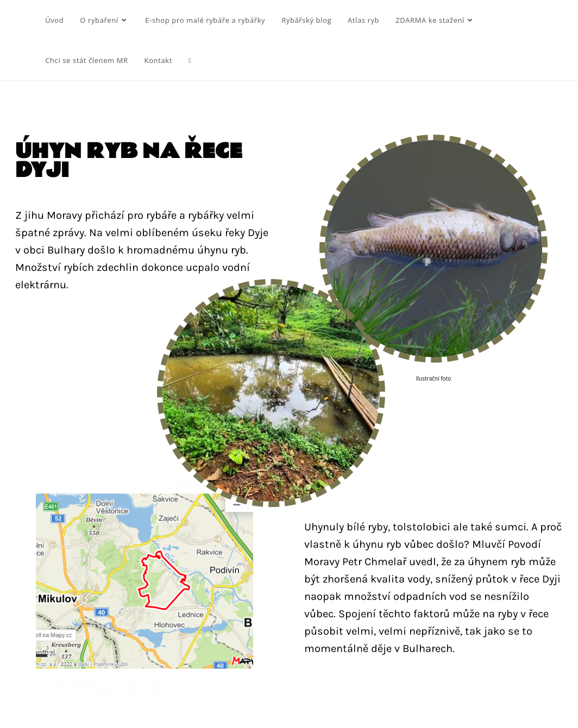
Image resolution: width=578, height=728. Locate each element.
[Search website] (190, 60)
